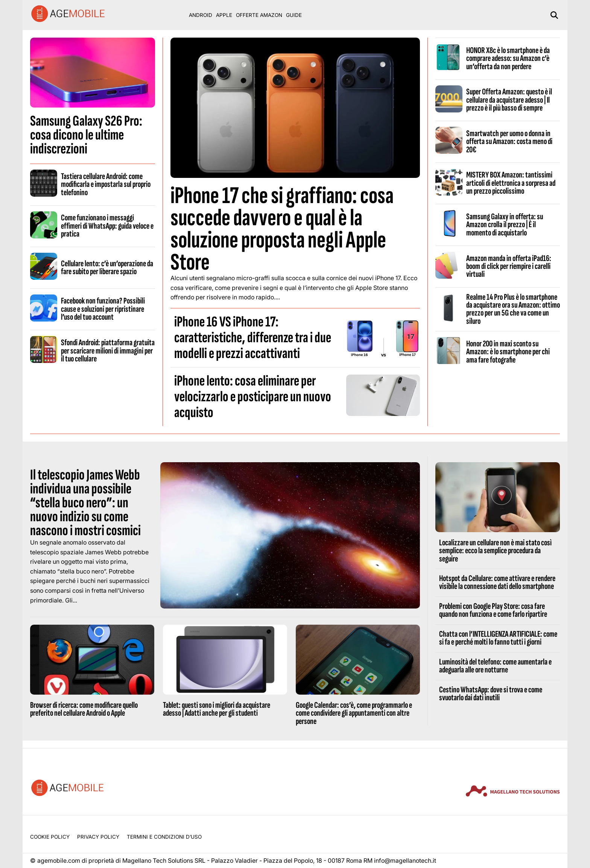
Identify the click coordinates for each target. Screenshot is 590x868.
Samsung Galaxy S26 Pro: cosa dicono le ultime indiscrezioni (86, 135)
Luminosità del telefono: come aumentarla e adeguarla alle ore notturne (495, 666)
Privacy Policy (98, 837)
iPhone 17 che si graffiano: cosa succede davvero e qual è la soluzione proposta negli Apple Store (282, 229)
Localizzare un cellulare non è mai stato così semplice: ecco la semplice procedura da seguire (495, 551)
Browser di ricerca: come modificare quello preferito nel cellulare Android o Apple (84, 709)
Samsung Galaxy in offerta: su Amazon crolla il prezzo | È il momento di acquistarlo (505, 225)
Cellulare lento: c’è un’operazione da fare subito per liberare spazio (107, 268)
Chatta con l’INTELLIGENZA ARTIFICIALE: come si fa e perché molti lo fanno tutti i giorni (498, 638)
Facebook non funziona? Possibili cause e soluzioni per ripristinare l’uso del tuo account (103, 309)
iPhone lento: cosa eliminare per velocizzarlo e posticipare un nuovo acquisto (253, 397)
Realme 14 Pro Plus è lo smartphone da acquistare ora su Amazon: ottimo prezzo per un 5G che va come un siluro (513, 309)
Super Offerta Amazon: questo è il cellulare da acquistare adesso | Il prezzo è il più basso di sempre (509, 100)
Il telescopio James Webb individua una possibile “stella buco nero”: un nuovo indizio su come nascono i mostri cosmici (85, 503)
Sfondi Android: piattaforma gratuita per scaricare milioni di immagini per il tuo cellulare (108, 351)
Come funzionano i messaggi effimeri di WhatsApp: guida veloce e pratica (107, 226)
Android (201, 15)
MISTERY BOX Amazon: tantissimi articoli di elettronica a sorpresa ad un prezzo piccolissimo (511, 183)
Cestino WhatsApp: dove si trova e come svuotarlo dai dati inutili (491, 694)
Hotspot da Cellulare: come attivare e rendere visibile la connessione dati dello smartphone (497, 582)
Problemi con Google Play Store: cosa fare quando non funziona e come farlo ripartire (493, 610)
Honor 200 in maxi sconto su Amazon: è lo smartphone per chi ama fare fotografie (508, 352)
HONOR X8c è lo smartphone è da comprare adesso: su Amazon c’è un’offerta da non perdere (508, 58)
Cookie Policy (50, 837)
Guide (294, 15)
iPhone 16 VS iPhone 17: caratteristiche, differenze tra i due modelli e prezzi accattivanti (253, 338)
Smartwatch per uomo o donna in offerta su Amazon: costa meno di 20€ (509, 142)
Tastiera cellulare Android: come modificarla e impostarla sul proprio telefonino (106, 184)
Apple (224, 15)
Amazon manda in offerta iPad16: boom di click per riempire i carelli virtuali (509, 266)
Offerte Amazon (259, 15)
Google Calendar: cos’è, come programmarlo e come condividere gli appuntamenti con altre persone (354, 713)
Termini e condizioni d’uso (164, 837)
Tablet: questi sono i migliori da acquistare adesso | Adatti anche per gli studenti (217, 709)
